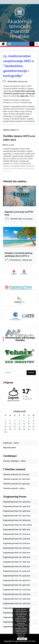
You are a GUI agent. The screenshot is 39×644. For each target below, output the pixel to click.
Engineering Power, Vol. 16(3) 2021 (17, 557)
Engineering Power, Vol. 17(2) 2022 (17, 543)
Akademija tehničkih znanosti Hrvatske (19, 29)
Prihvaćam (22, 639)
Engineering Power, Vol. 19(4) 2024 (17, 502)
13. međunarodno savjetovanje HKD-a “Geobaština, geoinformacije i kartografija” (19, 66)
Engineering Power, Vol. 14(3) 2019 (17, 594)
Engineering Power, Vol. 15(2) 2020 (17, 580)
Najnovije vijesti (9, 448)
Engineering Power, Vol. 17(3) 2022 (17, 539)
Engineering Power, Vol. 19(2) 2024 (17, 511)
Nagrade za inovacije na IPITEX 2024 (19, 213)
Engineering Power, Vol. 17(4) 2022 (17, 534)
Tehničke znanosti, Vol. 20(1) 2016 (16, 479)
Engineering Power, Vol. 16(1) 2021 (17, 567)
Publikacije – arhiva (11, 443)
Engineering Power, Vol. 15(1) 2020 (17, 585)
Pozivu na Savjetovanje (23, 102)
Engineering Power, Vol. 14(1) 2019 (17, 603)
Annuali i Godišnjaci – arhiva (14, 461)
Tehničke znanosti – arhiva (14, 488)
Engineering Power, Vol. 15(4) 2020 (17, 571)
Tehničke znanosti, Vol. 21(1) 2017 (16, 474)
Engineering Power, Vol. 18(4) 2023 (17, 520)
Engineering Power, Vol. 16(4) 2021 (17, 553)
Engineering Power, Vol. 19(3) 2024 (17, 506)
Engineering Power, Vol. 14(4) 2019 (17, 590)
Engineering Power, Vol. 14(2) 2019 (17, 599)
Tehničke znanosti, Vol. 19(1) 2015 (16, 484)
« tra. (5, 432)
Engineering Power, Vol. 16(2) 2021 (17, 562)
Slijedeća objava (11, 130)
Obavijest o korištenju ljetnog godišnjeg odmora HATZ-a (18, 254)
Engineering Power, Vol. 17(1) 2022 (17, 548)
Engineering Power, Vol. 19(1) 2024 (17, 516)
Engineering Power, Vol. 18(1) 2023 (17, 530)
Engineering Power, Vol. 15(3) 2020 (17, 576)
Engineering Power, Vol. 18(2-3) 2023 (18, 525)
